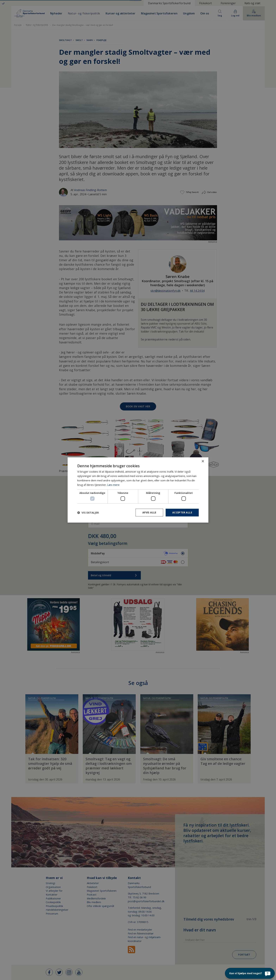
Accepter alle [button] (182, 512)
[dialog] (138, 490)
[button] (88, 513)
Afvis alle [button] (149, 512)
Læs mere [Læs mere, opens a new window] (113, 485)
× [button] (203, 461)
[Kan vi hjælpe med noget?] (250, 973)
